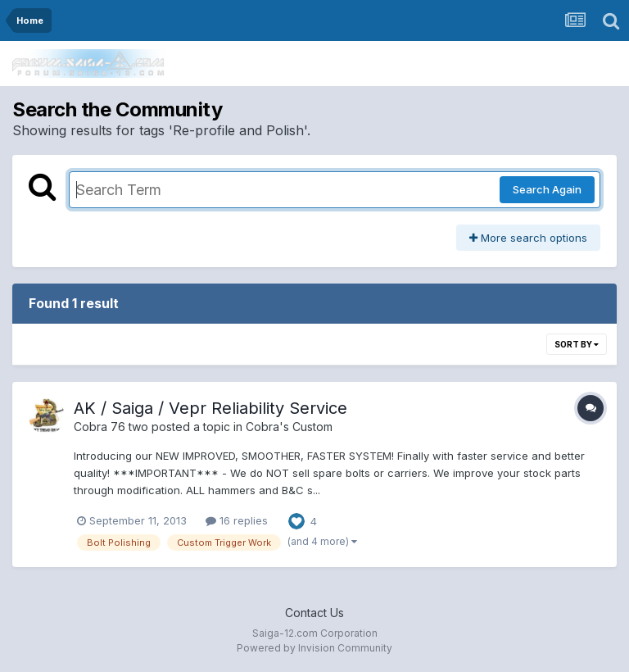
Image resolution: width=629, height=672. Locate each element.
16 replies (237, 520)
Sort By (577, 344)
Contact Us (314, 613)
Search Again (547, 189)
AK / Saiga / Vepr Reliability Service (210, 408)
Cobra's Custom (289, 427)
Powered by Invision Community (314, 648)
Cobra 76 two (111, 427)
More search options (528, 238)
